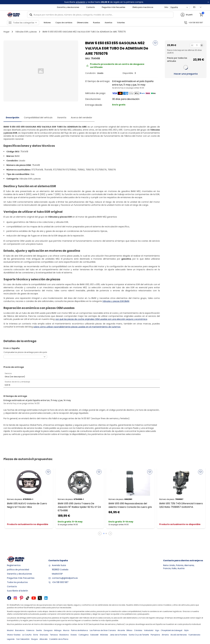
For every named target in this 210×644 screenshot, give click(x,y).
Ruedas (97, 23)
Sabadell (94, 635)
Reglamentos (14, 565)
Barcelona (20, 630)
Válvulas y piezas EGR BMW (116, 301)
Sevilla (39, 630)
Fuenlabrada (194, 635)
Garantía (62, 118)
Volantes (121, 23)
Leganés (11, 639)
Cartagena (83, 635)
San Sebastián (23, 639)
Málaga (58, 630)
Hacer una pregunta (186, 74)
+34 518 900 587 (60, 582)
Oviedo (74, 635)
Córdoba (138, 630)
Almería (165, 635)
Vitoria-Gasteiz (14, 635)
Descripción (13, 118)
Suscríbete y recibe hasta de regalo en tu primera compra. (104, 2)
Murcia (66, 630)
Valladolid (149, 630)
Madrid (10, 630)
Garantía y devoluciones (68, 7)
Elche (36, 635)
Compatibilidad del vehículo (38, 118)
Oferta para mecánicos (143, 7)
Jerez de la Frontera (118, 635)
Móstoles (104, 635)
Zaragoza (48, 630)
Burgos (35, 639)
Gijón (186, 630)
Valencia (30, 630)
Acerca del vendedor (82, 118)
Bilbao (129, 630)
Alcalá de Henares (179, 635)
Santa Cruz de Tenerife (139, 635)
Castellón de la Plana (59, 639)
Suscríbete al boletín (17, 591)
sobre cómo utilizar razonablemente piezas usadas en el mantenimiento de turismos (77, 327)
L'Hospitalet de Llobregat (172, 630)
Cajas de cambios (64, 23)
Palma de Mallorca (79, 630)
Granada (44, 635)
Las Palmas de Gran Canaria (103, 630)
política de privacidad (18, 570)
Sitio (166, 7)
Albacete (43, 639)
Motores (47, 23)
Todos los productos (17, 582)
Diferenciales (83, 23)
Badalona (64, 635)
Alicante (121, 630)
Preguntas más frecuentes (114, 7)
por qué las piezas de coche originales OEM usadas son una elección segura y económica (101, 319)
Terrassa (54, 635)
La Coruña (27, 635)
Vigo (157, 630)
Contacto (90, 7)
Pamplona (155, 635)
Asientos (108, 23)
